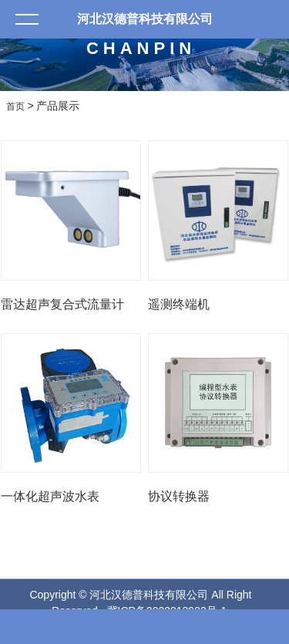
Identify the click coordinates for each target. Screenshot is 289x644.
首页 (15, 106)
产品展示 (58, 106)
